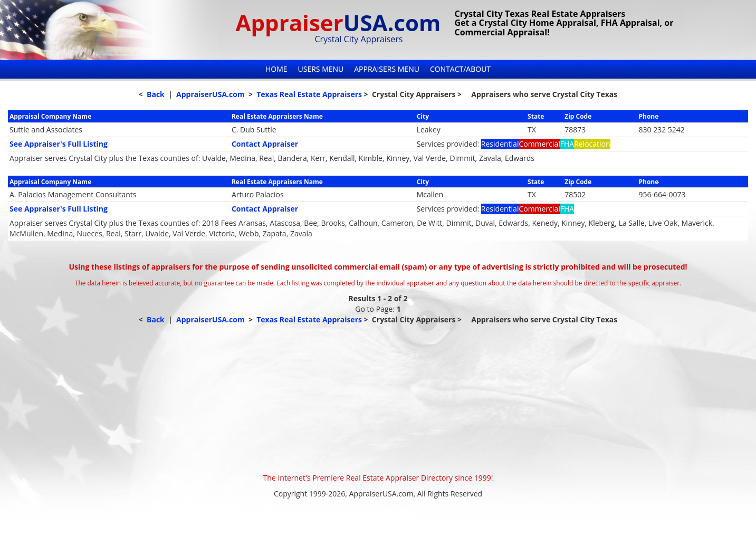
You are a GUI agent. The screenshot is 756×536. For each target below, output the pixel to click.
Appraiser (338, 22)
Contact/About (460, 69)
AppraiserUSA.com (210, 94)
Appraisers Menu (387, 69)
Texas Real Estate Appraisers (309, 94)
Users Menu (321, 69)
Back (156, 94)
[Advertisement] (378, 399)
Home (276, 69)
